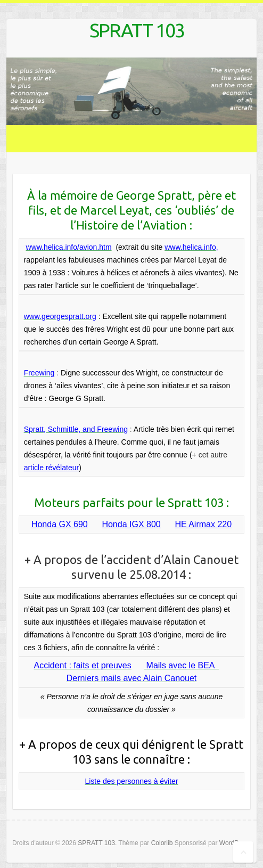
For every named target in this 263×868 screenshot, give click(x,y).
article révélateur (52, 468)
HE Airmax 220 (203, 524)
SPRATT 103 (137, 30)
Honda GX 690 (60, 524)
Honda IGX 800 (131, 524)
